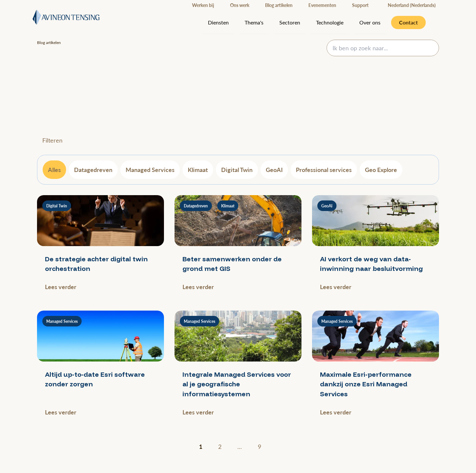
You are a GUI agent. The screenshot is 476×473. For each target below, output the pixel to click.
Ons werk (240, 5)
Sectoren (290, 22)
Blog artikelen (279, 5)
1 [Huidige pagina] (201, 446)
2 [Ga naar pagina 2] (220, 447)
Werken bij (203, 5)
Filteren (52, 140)
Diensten (218, 22)
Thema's (254, 22)
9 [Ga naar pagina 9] (259, 447)
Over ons (370, 22)
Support (360, 5)
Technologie (330, 22)
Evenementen (322, 5)
